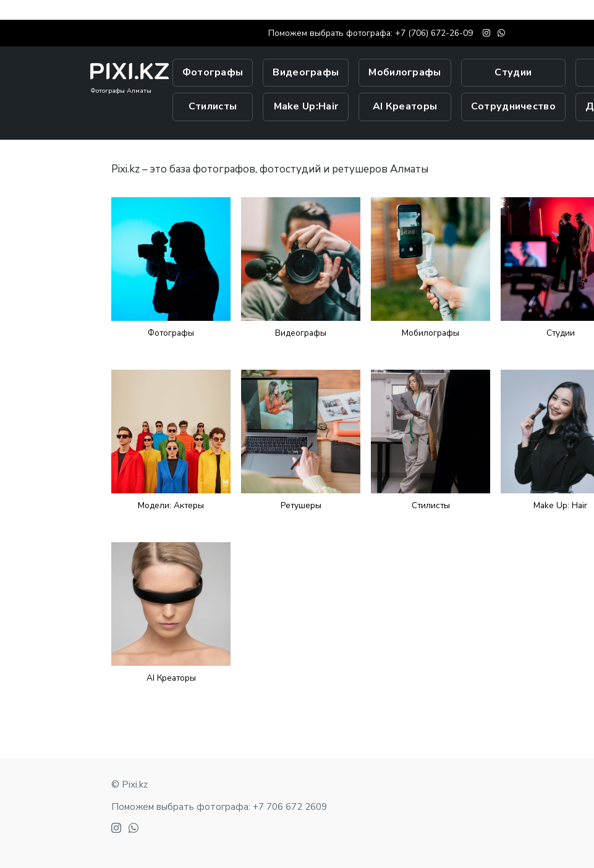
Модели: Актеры (171, 505)
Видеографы (306, 72)
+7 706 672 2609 (290, 807)
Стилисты (213, 106)
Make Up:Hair (306, 106)
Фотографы (213, 72)
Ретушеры (301, 505)
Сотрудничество (513, 106)
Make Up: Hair (560, 505)
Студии (513, 72)
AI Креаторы (405, 106)
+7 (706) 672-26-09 (434, 33)
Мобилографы (405, 72)
